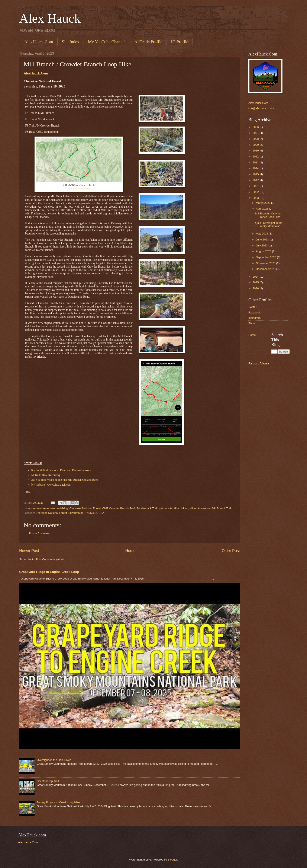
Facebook (254, 312)
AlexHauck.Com (39, 42)
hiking (185, 508)
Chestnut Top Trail (48, 781)
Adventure (39, 508)
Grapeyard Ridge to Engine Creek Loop (49, 572)
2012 (256, 157)
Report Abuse (259, 363)
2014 (256, 168)
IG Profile (180, 42)
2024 (256, 277)
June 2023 (263, 240)
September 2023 (266, 257)
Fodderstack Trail (147, 508)
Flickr (252, 323)
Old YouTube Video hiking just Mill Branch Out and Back (64, 480)
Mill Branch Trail (222, 508)
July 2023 (262, 245)
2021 (256, 186)
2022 (256, 192)
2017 (256, 180)
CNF (105, 508)
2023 (256, 198)
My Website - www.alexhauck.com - (52, 485)
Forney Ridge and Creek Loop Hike (58, 802)
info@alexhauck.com (261, 108)
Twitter (252, 307)
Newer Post (29, 551)
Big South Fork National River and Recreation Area (61, 470)
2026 (256, 288)
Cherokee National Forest (85, 508)
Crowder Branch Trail (122, 508)
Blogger (172, 860)
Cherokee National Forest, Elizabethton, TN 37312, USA (70, 513)
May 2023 (262, 234)
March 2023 (264, 203)
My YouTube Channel (107, 42)
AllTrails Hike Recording (46, 475)
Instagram (254, 318)
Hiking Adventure (200, 508)
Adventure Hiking (58, 508)
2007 (256, 133)
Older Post (231, 551)
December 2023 (266, 269)
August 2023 (264, 251)
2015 (256, 174)
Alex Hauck (50, 18)
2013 (256, 162)
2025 (256, 282)
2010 (256, 151)
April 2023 (262, 209)
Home (130, 551)
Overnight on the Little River (54, 760)
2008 (256, 139)
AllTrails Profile (148, 42)
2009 (256, 145)
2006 (256, 127)
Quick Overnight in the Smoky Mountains (269, 224)
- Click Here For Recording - (79, 189)
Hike (177, 508)
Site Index (71, 42)
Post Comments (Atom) (50, 559)
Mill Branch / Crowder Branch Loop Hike (268, 215)
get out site (166, 508)
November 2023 (266, 263)
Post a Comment (39, 533)
